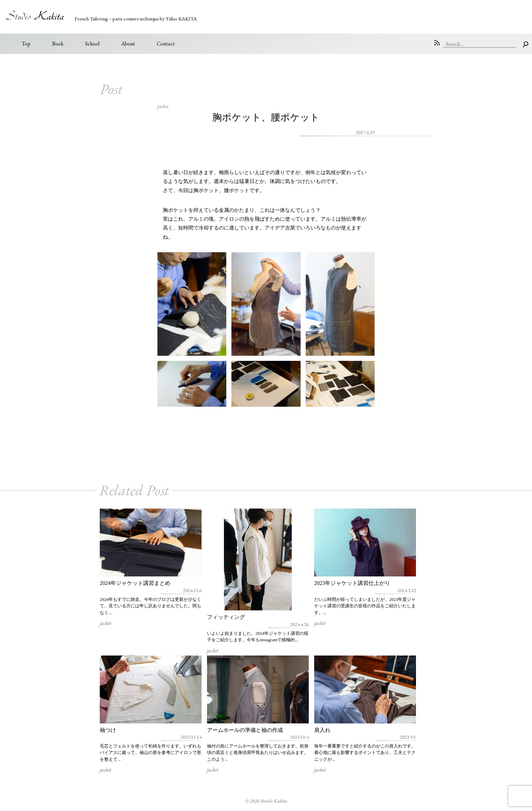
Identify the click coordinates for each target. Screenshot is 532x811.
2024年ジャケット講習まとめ (135, 583)
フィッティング (226, 617)
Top (26, 44)
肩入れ (322, 730)
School (92, 44)
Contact (166, 44)
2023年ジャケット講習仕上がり (352, 583)
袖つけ (108, 730)
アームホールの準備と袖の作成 (245, 730)
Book (58, 44)
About (128, 44)
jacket (163, 106)
